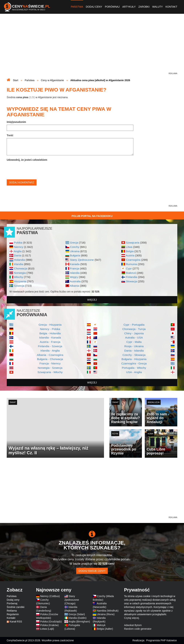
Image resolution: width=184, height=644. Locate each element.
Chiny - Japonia (134, 333)
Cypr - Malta (134, 342)
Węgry (74, 277)
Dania (18, 255)
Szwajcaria (132, 243)
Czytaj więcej (132, 618)
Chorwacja (21, 268)
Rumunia (131, 264)
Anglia (18, 251)
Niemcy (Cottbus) (50, 596)
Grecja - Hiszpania (50, 325)
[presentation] (34, 170)
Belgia (130, 251)
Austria (130, 255)
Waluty (158, 7)
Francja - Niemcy (50, 363)
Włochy (19, 277)
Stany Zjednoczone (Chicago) (72, 600)
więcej (92, 300)
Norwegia (20, 273)
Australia (75, 281)
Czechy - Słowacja (134, 355)
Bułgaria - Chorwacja (50, 359)
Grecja (74, 243)
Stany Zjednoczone (82, 260)
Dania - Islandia (134, 351)
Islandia (75, 273)
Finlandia (131, 277)
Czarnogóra (133, 260)
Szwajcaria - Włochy (50, 372)
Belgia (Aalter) (105, 629)
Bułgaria (75, 255)
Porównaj (112, 7)
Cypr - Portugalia (134, 325)
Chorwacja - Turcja (134, 329)
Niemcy (19, 247)
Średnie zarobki (16, 607)
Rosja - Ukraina (134, 346)
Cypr (129, 268)
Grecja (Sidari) (77, 614)
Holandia (20, 260)
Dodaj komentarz (22, 182)
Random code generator (138, 629)
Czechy (74, 247)
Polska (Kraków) (49, 625)
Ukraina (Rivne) (106, 614)
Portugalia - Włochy (134, 368)
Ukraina (75, 251)
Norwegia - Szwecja (50, 368)
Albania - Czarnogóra (50, 355)
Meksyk (101, 625)
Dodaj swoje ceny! (92, 571)
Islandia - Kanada (50, 337)
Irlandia (19, 264)
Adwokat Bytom (133, 625)
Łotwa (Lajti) (47, 629)
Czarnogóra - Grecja (134, 363)
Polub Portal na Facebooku (92, 216)
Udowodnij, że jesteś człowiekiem (27, 160)
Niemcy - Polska (50, 329)
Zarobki (144, 7)
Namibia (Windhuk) (108, 611)
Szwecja (19, 286)
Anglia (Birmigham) (79, 622)
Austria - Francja (50, 342)
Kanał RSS (16, 622)
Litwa (129, 247)
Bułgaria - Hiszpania (134, 359)
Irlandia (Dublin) (78, 618)
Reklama (12, 611)
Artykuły (129, 7)
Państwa (77, 7)
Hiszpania (20, 281)
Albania (74, 286)
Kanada (75, 264)
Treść (10, 135)
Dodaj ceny (94, 7)
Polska (18, 243)
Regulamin (13, 614)
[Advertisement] (92, 46)
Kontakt (171, 7)
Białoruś (131, 273)
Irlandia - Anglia (50, 351)
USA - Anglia (134, 372)
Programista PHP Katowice (161, 640)
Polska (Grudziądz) (51, 622)
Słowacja (131, 281)
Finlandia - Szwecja (50, 346)
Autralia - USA (134, 337)
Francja (74, 268)
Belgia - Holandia (50, 333)
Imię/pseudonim (16, 122)
